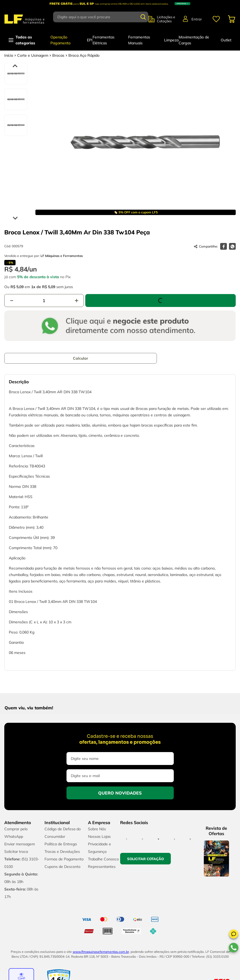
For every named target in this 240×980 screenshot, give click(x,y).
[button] (234, 935)
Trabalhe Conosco (103, 859)
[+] (76, 301)
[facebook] (224, 246)
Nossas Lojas (99, 836)
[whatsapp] (232, 246)
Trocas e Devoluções (62, 852)
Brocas (58, 55)
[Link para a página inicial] (9, 55)
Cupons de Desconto (62, 867)
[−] (12, 301)
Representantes (102, 867)
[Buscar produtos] (143, 17)
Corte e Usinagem (33, 55)
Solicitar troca (16, 852)
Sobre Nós (97, 829)
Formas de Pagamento (64, 859)
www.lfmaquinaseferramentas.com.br (101, 952)
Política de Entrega (61, 844)
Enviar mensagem (20, 844)
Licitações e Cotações (166, 19)
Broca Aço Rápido (84, 55)
